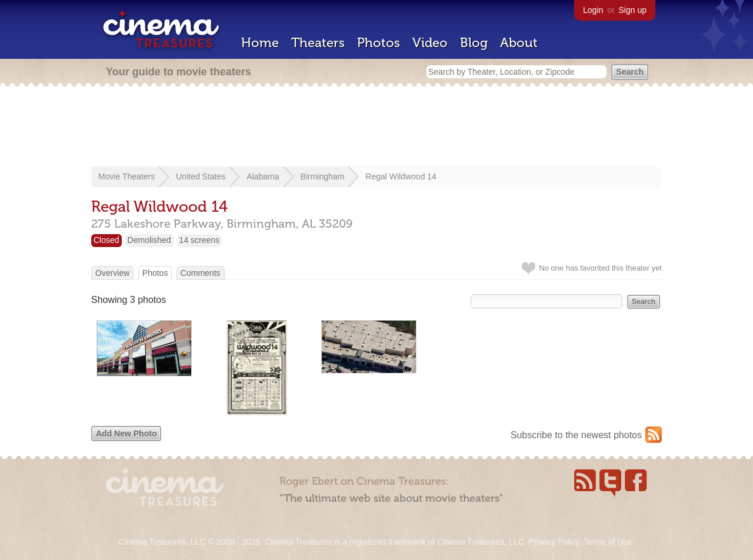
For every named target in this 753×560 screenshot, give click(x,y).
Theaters (318, 43)
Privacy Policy (554, 542)
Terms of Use (608, 542)
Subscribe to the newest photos (576, 435)
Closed (106, 240)
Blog (474, 43)
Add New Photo (126, 434)
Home (260, 43)
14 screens (199, 240)
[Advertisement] (376, 128)
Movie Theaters (126, 176)
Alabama (263, 176)
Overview (112, 273)
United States (201, 176)
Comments (201, 273)
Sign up (633, 10)
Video (430, 43)
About (519, 43)
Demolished (149, 240)
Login (593, 10)
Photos (379, 43)
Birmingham (323, 176)
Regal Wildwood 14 (401, 176)
